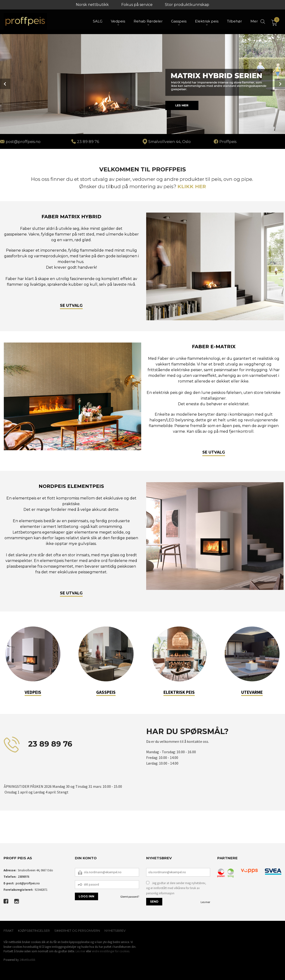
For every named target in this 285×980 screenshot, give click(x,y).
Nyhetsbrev (115, 931)
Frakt (9, 931)
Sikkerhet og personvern (77, 931)
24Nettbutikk (27, 960)
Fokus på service (137, 5)
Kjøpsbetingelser (34, 931)
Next (280, 84)
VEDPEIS (33, 692)
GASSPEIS (106, 692)
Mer (254, 21)
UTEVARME (252, 692)
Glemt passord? (130, 897)
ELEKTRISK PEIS (179, 692)
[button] (4, 832)
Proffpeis (228, 142)
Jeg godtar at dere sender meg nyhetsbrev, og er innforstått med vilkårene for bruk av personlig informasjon (176, 888)
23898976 (23, 877)
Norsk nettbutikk (92, 5)
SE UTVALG (71, 305)
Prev (5, 84)
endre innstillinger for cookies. (111, 951)
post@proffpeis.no (28, 883)
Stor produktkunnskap (187, 5)
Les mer (205, 902)
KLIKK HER (192, 186)
